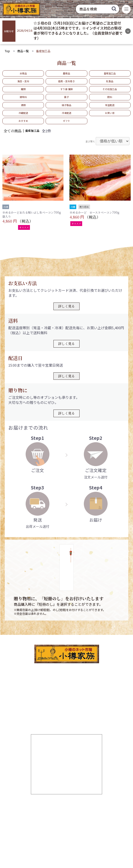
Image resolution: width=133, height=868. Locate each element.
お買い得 (110, 113)
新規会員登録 (77, 804)
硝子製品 (66, 105)
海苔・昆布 (23, 81)
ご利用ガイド (41, 811)
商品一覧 (23, 51)
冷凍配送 (66, 113)
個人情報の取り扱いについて (46, 840)
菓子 (66, 97)
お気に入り (40, 818)
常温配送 (110, 105)
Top (7, 51)
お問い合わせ (59, 825)
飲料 (110, 97)
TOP (35, 804)
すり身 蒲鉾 (66, 89)
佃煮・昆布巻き (66, 81)
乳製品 (110, 81)
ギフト (66, 121)
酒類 (23, 105)
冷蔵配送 (23, 113)
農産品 (66, 73)
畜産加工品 (110, 73)
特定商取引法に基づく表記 (88, 840)
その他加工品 (110, 89)
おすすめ (23, 121)
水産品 (23, 73)
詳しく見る (66, 306)
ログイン (74, 811)
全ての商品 (12, 131)
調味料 (23, 97)
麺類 (23, 89)
